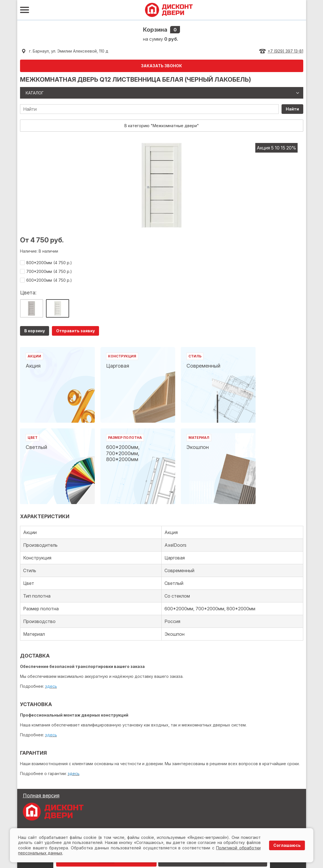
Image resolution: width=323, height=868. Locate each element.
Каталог (35, 93)
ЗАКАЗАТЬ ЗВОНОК (162, 66)
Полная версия (41, 796)
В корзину (35, 331)
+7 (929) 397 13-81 (285, 51)
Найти (292, 109)
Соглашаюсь (287, 845)
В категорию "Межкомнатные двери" (162, 126)
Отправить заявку (75, 331)
